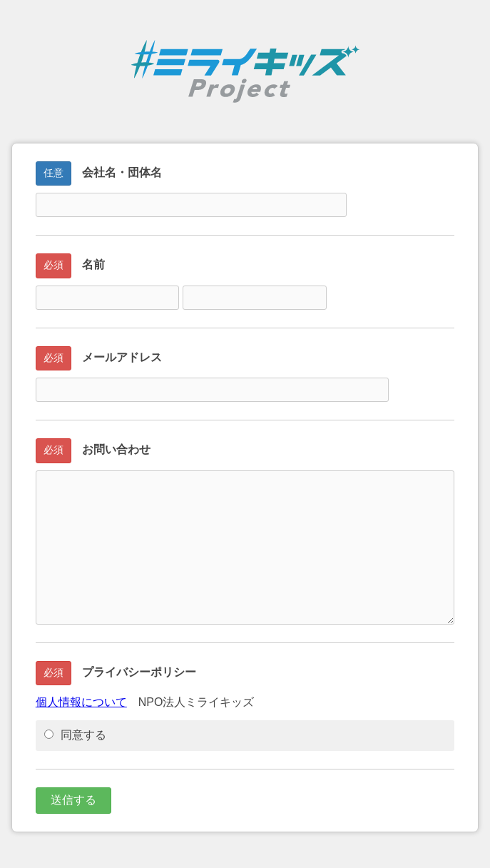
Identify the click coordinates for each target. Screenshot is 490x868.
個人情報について (81, 702)
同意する (75, 735)
